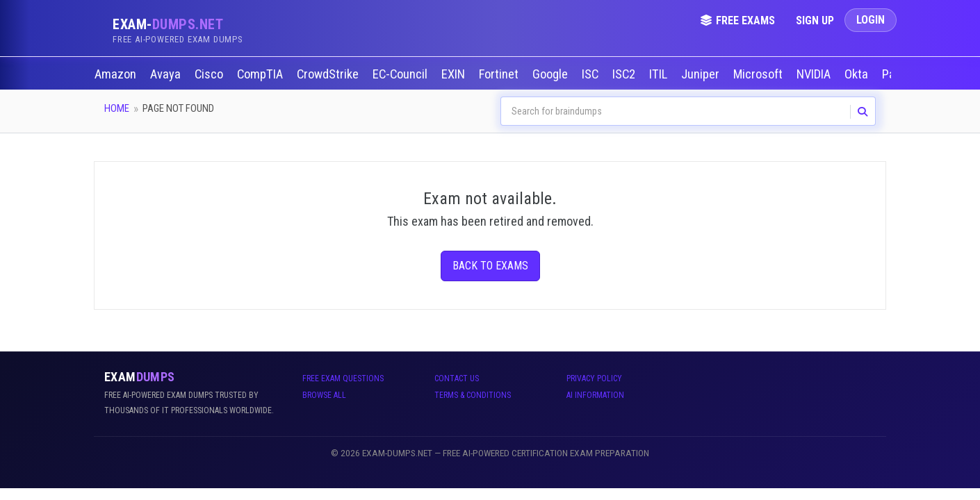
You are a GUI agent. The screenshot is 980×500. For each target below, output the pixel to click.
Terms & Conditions (473, 395)
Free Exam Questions (343, 378)
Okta (858, 74)
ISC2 (625, 74)
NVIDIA (815, 74)
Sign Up (815, 20)
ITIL (660, 74)
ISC (591, 74)
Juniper (702, 74)
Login (871, 20)
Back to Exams (490, 266)
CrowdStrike (329, 74)
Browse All (324, 395)
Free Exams (737, 20)
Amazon (117, 74)
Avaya (167, 74)
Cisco (210, 74)
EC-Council (401, 74)
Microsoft (759, 74)
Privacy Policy (594, 378)
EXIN (455, 74)
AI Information (595, 395)
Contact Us (457, 378)
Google (552, 74)
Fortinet (500, 74)
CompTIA (261, 74)
